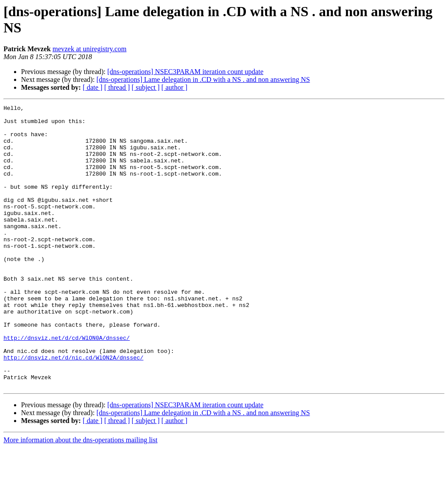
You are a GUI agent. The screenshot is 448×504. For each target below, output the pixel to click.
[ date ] (93, 87)
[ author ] (175, 87)
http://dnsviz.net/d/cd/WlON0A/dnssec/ (67, 385)
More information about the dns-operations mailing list (80, 496)
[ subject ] (146, 87)
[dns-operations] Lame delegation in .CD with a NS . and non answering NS (203, 79)
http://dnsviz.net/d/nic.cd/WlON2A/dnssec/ (73, 409)
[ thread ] (117, 87)
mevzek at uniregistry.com (89, 49)
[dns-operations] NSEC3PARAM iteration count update (185, 72)
